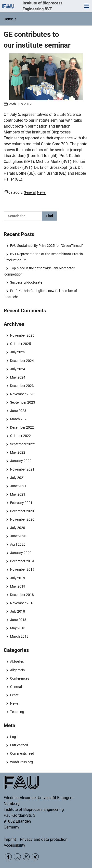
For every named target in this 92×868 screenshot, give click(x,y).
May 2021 (18, 494)
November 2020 (22, 519)
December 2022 (22, 427)
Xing (35, 857)
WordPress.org (21, 762)
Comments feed (22, 753)
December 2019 (22, 561)
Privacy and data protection (44, 839)
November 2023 (22, 394)
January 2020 (21, 553)
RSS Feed (17, 857)
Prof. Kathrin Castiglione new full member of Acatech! (41, 294)
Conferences (20, 678)
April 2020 (18, 544)
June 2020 (18, 536)
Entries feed (19, 745)
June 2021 (18, 486)
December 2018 (22, 595)
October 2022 (20, 436)
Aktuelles (17, 661)
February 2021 (21, 503)
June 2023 (18, 411)
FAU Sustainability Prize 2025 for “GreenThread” (46, 246)
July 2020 (18, 528)
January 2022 (21, 461)
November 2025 (22, 335)
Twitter (26, 857)
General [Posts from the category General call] (30, 192)
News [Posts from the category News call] (41, 192)
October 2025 (20, 344)
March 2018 (19, 636)
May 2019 (18, 586)
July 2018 (18, 611)
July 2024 (18, 369)
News (14, 703)
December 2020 (22, 511)
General (16, 687)
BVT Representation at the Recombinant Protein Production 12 (44, 257)
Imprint (10, 839)
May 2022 (18, 452)
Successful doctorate (26, 282)
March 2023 (19, 419)
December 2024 (22, 361)
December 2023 (22, 386)
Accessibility (14, 845)
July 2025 (18, 352)
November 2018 (22, 603)
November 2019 (22, 569)
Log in (15, 737)
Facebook (8, 857)
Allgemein (17, 670)
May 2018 (18, 628)
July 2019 (18, 578)
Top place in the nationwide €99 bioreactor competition (39, 271)
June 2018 (18, 620)
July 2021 (18, 478)
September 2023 (23, 402)
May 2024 (18, 377)
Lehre (14, 695)
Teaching (17, 712)
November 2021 (22, 469)
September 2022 (23, 444)
